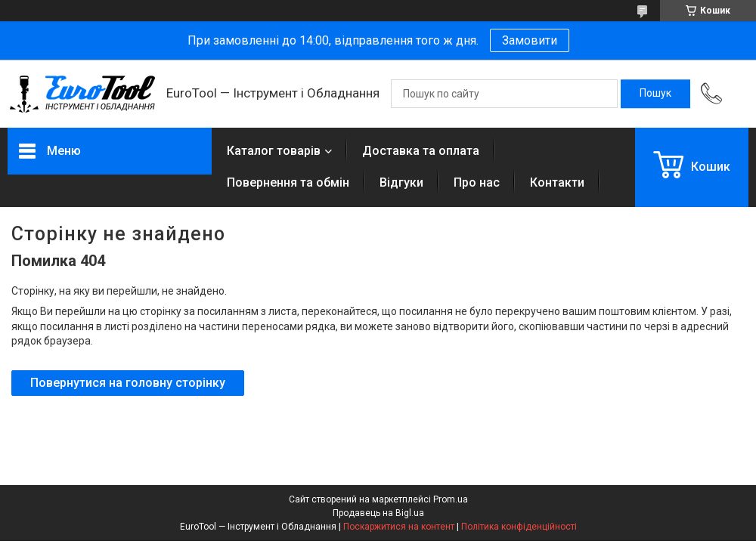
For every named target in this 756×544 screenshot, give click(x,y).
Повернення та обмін (288, 182)
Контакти (557, 182)
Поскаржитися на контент (399, 527)
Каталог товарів (274, 151)
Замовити (530, 40)
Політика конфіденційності (519, 527)
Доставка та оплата (421, 151)
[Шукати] (655, 94)
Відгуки (401, 182)
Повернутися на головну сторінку (128, 383)
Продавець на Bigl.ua (378, 513)
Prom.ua (451, 499)
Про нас (477, 182)
